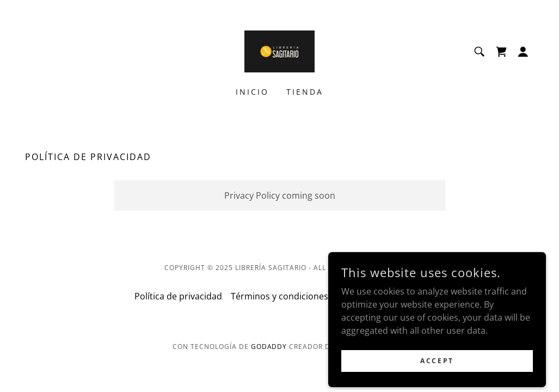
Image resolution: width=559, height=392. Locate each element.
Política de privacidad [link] (178, 296)
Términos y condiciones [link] (279, 296)
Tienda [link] (305, 92)
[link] (280, 51)
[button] (523, 52)
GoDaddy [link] (269, 347)
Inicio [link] (252, 92)
